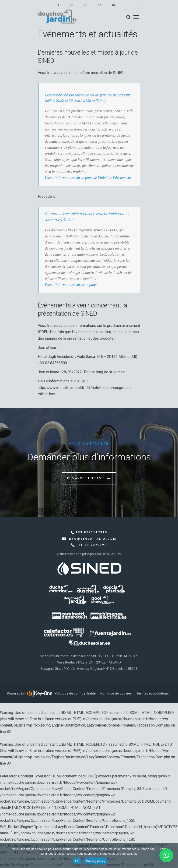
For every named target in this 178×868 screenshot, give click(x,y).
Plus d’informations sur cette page (71, 285)
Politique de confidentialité (75, 693)
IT (58, 5)
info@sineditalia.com (92, 539)
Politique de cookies (116, 693)
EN (100, 5)
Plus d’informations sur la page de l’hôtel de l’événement (88, 178)
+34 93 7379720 (91, 545)
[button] (166, 855)
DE (114, 5)
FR (72, 5)
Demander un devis (86, 478)
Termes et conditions (153, 693)
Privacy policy (96, 861)
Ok (77, 861)
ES (86, 5)
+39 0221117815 (91, 532)
